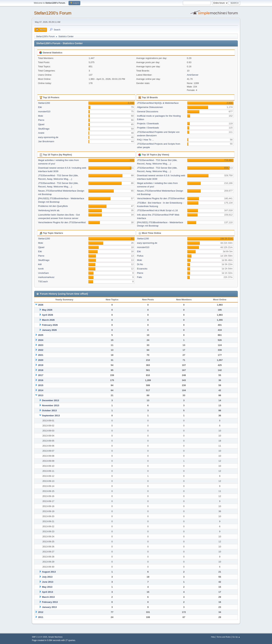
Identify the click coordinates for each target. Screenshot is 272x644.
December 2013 (50, 400)
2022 (41, 350)
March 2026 (48, 320)
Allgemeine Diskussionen (150, 107)
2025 (41, 335)
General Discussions (148, 112)
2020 (41, 360)
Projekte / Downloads (148, 128)
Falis (139, 277)
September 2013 (51, 416)
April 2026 (48, 315)
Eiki (40, 107)
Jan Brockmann (46, 141)
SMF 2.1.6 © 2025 (40, 637)
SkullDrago (44, 129)
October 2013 (49, 410)
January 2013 (49, 607)
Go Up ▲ (236, 637)
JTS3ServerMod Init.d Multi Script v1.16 (157, 210)
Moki (41, 116)
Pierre (41, 120)
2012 (41, 612)
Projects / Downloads (148, 123)
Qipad (41, 124)
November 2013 (51, 405)
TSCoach (43, 282)
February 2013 (50, 602)
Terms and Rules (224, 637)
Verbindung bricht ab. (49, 210)
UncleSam (43, 273)
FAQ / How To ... (145, 140)
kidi (40, 264)
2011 (41, 617)
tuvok (41, 269)
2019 (41, 365)
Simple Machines (55, 637)
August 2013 (49, 572)
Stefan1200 (44, 103)
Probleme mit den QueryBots (53, 206)
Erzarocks (142, 269)
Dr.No (140, 264)
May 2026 (47, 310)
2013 (41, 395)
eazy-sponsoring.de (48, 137)
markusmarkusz (46, 277)
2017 (41, 375)
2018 (41, 370)
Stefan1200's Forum (53, 13)
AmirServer (193, 75)
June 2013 (48, 582)
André (41, 133)
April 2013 (48, 592)
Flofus (140, 256)
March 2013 (48, 597)
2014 (41, 390)
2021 (41, 355)
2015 (41, 385)
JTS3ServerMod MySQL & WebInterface (158, 103)
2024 (41, 340)
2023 (41, 345)
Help (213, 637)
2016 (41, 380)
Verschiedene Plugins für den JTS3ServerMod (62, 222)
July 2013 (47, 577)
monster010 (44, 112)
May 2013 (47, 587)
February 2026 (50, 325)
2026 (41, 305)
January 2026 (49, 330)
